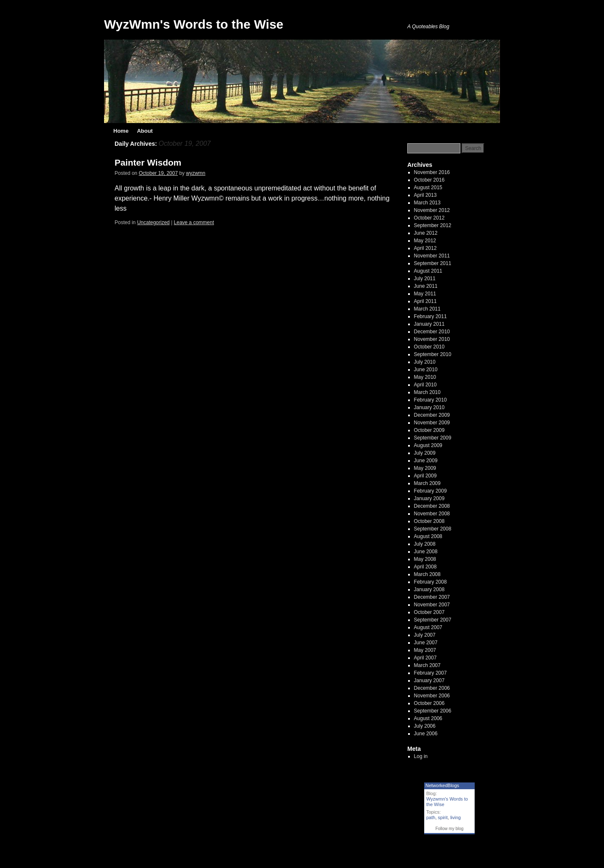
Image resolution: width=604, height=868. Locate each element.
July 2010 (425, 362)
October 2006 (429, 703)
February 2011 (430, 316)
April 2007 (425, 658)
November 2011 (432, 256)
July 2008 (425, 544)
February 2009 (430, 491)
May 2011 (425, 294)
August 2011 (428, 271)
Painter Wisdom (148, 162)
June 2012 (426, 233)
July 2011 (425, 279)
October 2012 (429, 218)
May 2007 (425, 650)
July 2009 (425, 453)
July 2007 (425, 635)
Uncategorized (153, 222)
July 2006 (425, 726)
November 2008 (432, 514)
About (145, 131)
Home (121, 131)
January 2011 (429, 324)
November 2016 (432, 172)
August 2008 (428, 536)
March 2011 (427, 309)
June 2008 (426, 552)
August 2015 (428, 188)
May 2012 (425, 241)
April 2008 (425, 567)
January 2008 (429, 589)
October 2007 (429, 612)
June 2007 (426, 643)
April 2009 (425, 476)
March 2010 (427, 392)
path (431, 817)
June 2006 (426, 734)
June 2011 (426, 286)
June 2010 (426, 370)
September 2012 (433, 225)
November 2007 (432, 605)
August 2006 (428, 718)
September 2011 (433, 263)
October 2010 (429, 347)
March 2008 (427, 574)
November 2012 (432, 210)
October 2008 (429, 521)
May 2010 (425, 377)
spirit (443, 817)
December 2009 (432, 415)
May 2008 (425, 559)
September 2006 (433, 711)
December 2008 (432, 506)
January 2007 (429, 680)
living (456, 817)
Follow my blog (450, 829)
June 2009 (426, 461)
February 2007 (430, 673)
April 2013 (425, 195)
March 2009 (427, 483)
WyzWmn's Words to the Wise (194, 24)
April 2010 (425, 385)
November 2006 (432, 696)
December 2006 (432, 688)
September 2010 (433, 354)
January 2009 (429, 498)
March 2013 (427, 203)
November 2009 (432, 423)
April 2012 (425, 248)
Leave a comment (194, 222)
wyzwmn (196, 173)
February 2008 (430, 582)
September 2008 (433, 529)
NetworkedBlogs (442, 785)
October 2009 (429, 430)
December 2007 (432, 597)
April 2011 (425, 301)
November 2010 (432, 339)
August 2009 (428, 445)
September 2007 (433, 620)
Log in (421, 756)
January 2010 (429, 407)
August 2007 (428, 627)
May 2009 (425, 468)
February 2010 (430, 400)
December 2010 (432, 332)
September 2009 (433, 438)
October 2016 (429, 180)
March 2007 (427, 665)
